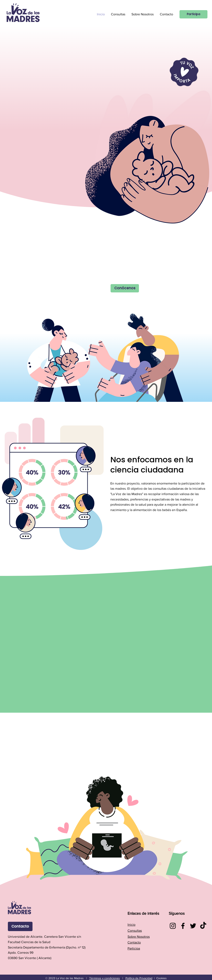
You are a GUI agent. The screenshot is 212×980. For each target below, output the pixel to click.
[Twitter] (193, 926)
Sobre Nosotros (139, 937)
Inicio (131, 925)
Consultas (135, 931)
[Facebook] (183, 926)
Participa (134, 948)
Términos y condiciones (105, 978)
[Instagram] (173, 926)
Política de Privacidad (139, 978)
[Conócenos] (125, 288)
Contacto (134, 942)
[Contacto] (20, 926)
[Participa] (193, 14)
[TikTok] (203, 926)
